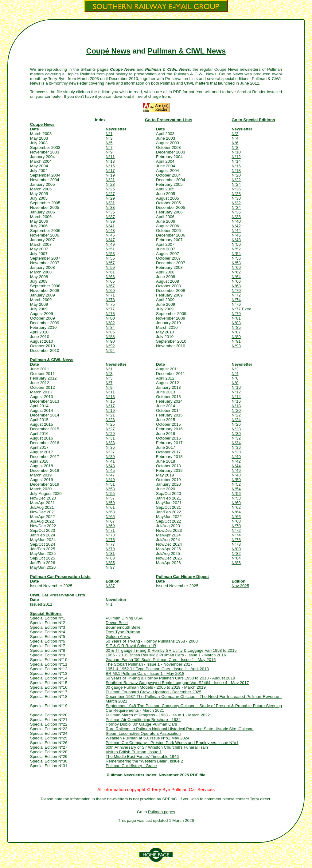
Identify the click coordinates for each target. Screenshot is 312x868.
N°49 (110, 244)
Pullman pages (162, 812)
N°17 (110, 171)
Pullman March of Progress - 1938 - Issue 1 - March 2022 (158, 715)
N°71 (110, 295)
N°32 (236, 203)
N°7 (109, 147)
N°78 (110, 314)
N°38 (236, 217)
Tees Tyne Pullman (123, 632)
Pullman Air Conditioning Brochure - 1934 (143, 720)
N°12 (236, 157)
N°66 (236, 281)
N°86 (110, 332)
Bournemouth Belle (123, 627)
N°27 (110, 194)
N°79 (236, 314)
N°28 (236, 194)
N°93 (236, 346)
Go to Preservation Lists (169, 120)
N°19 (110, 175)
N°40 (236, 221)
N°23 (110, 184)
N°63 (110, 277)
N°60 (236, 267)
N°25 (110, 189)
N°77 (110, 309)
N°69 (110, 291)
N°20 (236, 175)
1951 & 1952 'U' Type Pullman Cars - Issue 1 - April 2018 (157, 669)
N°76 (236, 304)
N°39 (110, 221)
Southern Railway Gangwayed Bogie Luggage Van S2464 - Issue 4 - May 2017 (177, 683)
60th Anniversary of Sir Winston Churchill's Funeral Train (157, 747)
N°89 (236, 337)
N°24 (236, 184)
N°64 (236, 277)
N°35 (110, 212)
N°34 (236, 207)
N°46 (236, 235)
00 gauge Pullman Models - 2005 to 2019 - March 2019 (156, 687)
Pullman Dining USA (124, 618)
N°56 (236, 258)
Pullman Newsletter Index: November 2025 (148, 775)
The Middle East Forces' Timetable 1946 (142, 757)
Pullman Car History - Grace (131, 766)
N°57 (110, 263)
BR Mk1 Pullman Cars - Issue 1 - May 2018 (145, 673)
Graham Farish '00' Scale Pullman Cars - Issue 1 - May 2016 (161, 660)
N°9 (109, 152)
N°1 (109, 134)
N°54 (236, 254)
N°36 (236, 212)
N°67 (110, 286)
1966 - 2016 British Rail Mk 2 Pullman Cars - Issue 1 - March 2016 (166, 655)
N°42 (236, 226)
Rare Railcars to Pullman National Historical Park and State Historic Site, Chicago (180, 729)
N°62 (236, 272)
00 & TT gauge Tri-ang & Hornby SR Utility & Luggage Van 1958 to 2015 (171, 650)
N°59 (110, 267)
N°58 (236, 263)
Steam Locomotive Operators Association (143, 733)
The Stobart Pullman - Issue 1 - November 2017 (149, 664)
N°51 (110, 249)
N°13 (110, 161)
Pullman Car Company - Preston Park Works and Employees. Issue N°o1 (172, 743)
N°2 (235, 134)
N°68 (236, 286)
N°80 (110, 318)
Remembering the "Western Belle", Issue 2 (144, 761)
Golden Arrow (118, 637)
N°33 (110, 207)
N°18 (236, 171)
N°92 (110, 346)
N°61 (110, 272)
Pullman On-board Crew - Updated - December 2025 (154, 692)
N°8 (235, 147)
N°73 (110, 300)
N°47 (110, 240)
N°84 (110, 327)
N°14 (236, 161)
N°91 (236, 341)
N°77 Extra (242, 309)
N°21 (110, 180)
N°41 (110, 226)
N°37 (110, 217)
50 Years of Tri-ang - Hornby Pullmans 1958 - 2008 (152, 641)
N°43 (110, 231)
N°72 (236, 295)
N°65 (110, 281)
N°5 (109, 143)
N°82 (110, 323)
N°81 (236, 318)
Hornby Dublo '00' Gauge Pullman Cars (141, 724)
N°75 (110, 304)
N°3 (109, 138)
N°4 (235, 138)
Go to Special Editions (253, 120)
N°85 (236, 327)
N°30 (236, 198)
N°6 (235, 143)
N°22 (236, 180)
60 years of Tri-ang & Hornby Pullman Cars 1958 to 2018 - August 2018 (170, 678)
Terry (255, 799)
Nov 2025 (240, 586)
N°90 (110, 341)
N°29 (110, 198)
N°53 (110, 254)
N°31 (110, 203)
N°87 (236, 332)
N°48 (236, 240)
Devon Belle (117, 623)
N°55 (110, 258)
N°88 (110, 337)
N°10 (236, 152)
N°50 (236, 244)
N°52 (236, 249)
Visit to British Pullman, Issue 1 (134, 752)
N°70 (236, 291)
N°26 (236, 189)
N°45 (110, 235)
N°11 (110, 157)
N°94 (110, 350)
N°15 (110, 166)
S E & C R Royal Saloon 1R (131, 646)
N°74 (236, 300)
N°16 (236, 166)
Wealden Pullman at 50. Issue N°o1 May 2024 (148, 738)
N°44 (236, 231)
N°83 (236, 323)
